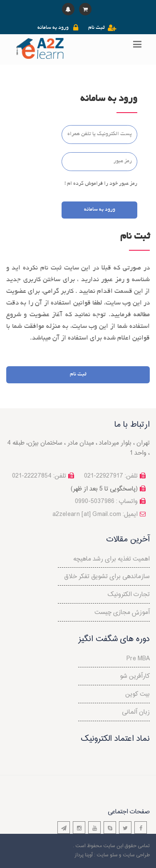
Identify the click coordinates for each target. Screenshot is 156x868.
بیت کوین (137, 694)
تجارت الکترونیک (129, 595)
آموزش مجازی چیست (122, 613)
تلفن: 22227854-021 (39, 476)
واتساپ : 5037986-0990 (106, 502)
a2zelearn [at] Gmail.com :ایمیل (95, 515)
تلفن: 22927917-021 (111, 476)
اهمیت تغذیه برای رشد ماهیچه (111, 559)
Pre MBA (138, 659)
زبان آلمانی (136, 712)
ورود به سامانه (53, 28)
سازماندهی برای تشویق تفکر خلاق (107, 577)
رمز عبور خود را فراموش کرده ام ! (101, 184)
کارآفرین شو (135, 676)
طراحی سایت (136, 855)
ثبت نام (97, 28)
